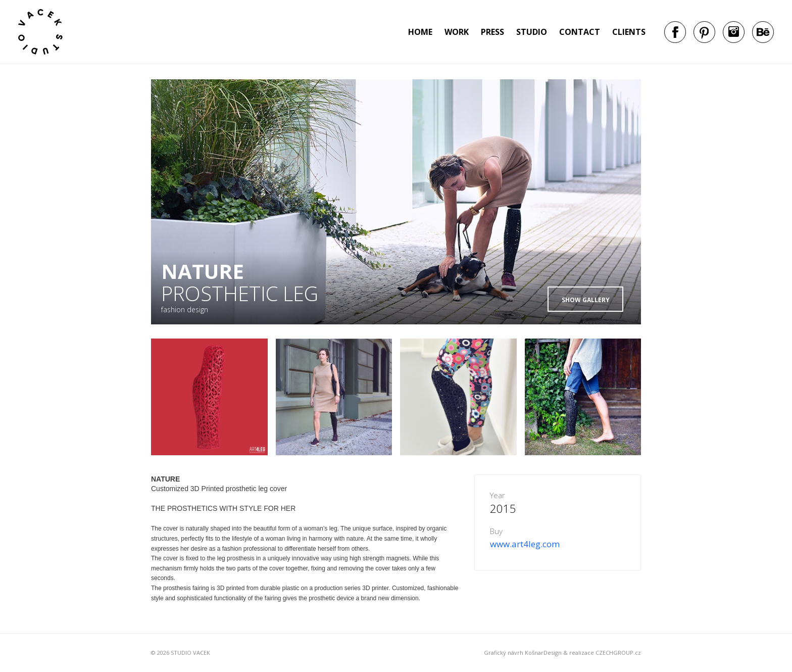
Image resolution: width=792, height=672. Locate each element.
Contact (580, 32)
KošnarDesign (543, 653)
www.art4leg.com (525, 544)
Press (492, 32)
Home (420, 32)
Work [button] (457, 32)
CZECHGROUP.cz (618, 653)
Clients (629, 32)
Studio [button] (532, 32)
